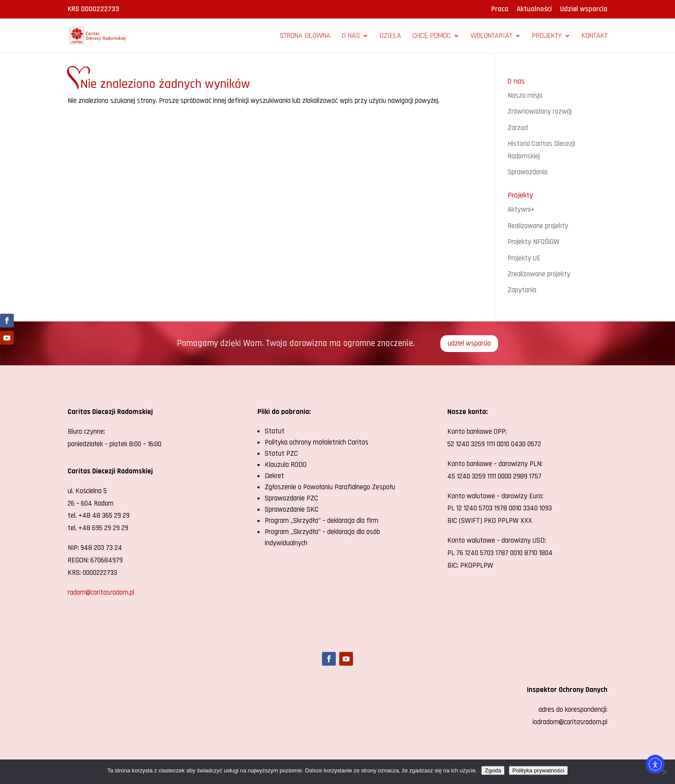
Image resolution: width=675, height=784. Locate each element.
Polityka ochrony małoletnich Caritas (317, 442)
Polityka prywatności (538, 770)
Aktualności (534, 10)
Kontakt (594, 37)
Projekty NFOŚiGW (534, 242)
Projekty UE (524, 258)
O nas (351, 37)
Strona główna (305, 37)
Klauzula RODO (286, 465)
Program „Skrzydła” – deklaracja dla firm (322, 521)
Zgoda (493, 770)
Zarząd (518, 128)
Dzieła (390, 37)
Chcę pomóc (432, 37)
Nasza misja (525, 96)
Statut (275, 431)
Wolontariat (491, 37)
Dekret (274, 476)
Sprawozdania (528, 172)
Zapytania (522, 290)
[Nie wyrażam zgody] (664, 772)
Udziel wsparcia (584, 10)
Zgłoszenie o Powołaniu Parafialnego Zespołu (330, 487)
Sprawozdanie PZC (291, 498)
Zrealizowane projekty (539, 274)
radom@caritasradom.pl (101, 593)
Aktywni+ (521, 210)
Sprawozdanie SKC (292, 509)
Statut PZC (281, 454)
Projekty (547, 37)
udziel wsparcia (469, 343)
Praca (500, 10)
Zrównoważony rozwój (540, 111)
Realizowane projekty (538, 226)
